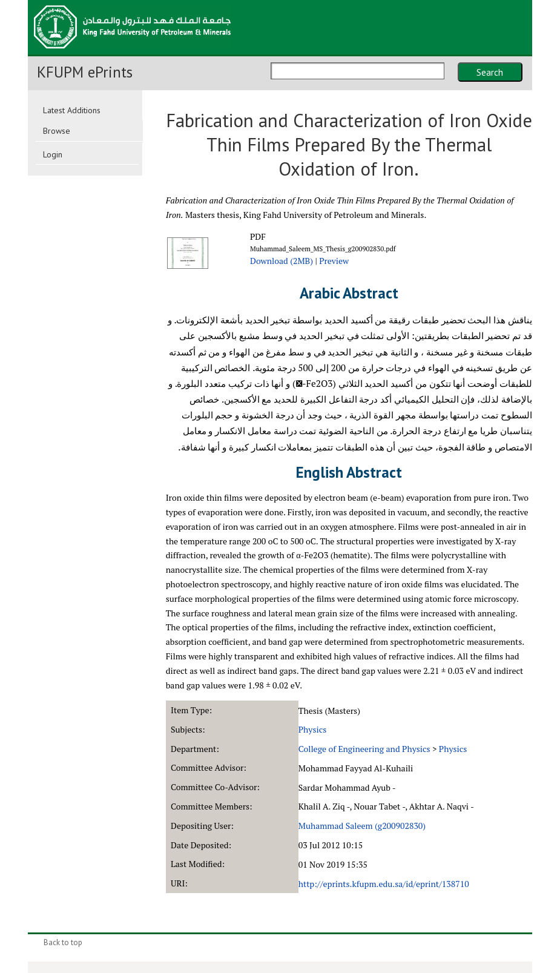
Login (53, 154)
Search (490, 72)
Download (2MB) (282, 261)
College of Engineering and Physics (364, 749)
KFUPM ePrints (85, 72)
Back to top (63, 942)
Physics (313, 729)
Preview (334, 261)
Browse (57, 131)
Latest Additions (72, 110)
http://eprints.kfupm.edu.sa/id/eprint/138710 (384, 884)
